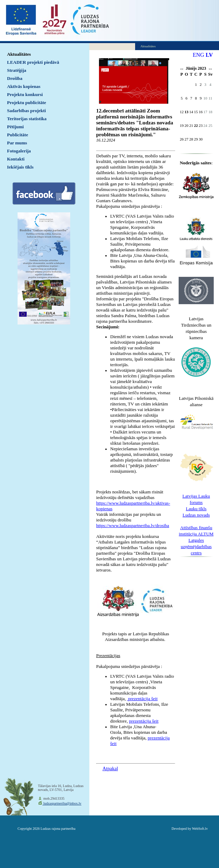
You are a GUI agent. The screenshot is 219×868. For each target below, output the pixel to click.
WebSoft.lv (200, 829)
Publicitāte (18, 135)
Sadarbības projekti (26, 111)
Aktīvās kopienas (24, 86)
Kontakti (16, 159)
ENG (198, 55)
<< (182, 69)
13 (187, 112)
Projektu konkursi (25, 94)
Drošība (15, 78)
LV (209, 55)
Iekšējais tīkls (20, 167)
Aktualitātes (19, 54)
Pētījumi (15, 127)
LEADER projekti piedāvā (33, 62)
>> (210, 69)
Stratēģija (17, 70)
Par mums (17, 143)
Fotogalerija (19, 151)
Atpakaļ (110, 769)
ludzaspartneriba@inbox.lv (62, 803)
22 (196, 125)
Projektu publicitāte (26, 102)
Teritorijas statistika (27, 119)
